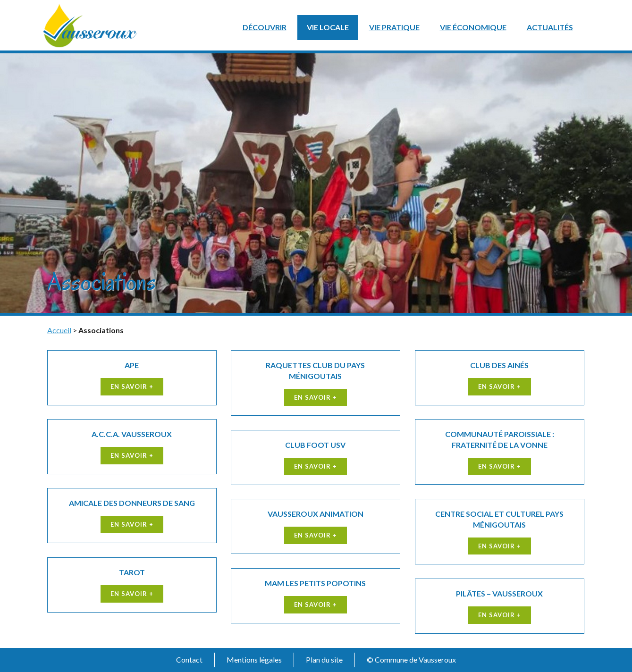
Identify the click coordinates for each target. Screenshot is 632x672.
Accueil (59, 330)
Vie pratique (394, 27)
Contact (189, 659)
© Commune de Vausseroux (411, 659)
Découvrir (265, 27)
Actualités (550, 27)
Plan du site (324, 659)
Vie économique (473, 27)
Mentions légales (254, 659)
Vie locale (328, 27)
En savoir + (132, 386)
